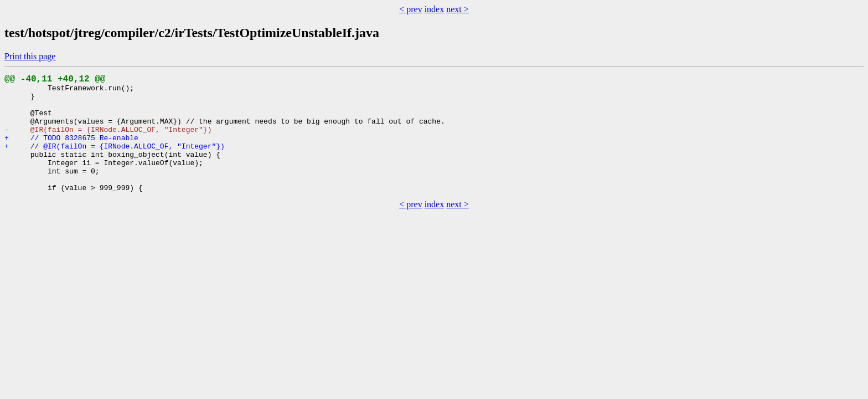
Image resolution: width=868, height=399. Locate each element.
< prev (410, 9)
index (435, 9)
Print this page (30, 56)
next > (458, 9)
